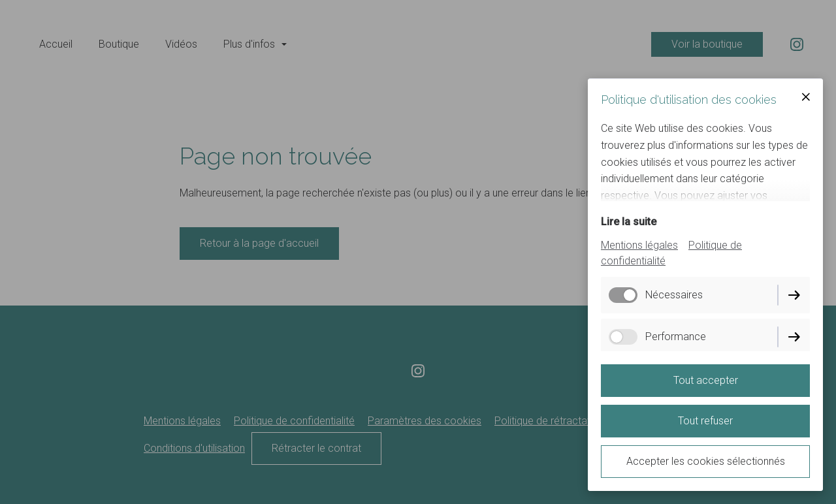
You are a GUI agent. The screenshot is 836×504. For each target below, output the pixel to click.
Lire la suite (629, 222)
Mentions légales (639, 245)
